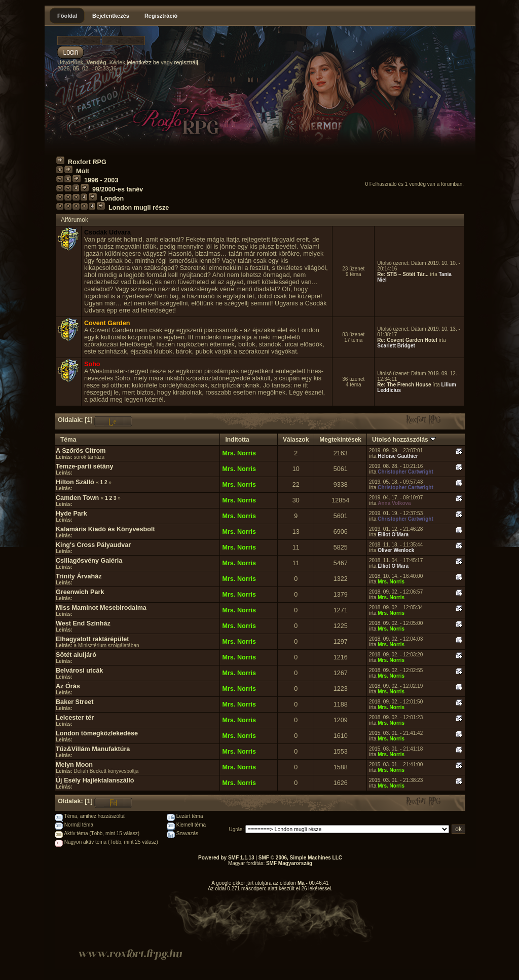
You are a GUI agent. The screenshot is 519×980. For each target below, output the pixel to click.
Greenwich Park (80, 592)
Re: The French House (404, 385)
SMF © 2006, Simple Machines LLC (300, 858)
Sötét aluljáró (76, 655)
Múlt (83, 171)
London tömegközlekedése (97, 733)
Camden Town (77, 498)
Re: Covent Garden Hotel (407, 340)
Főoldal (67, 16)
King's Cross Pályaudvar (93, 545)
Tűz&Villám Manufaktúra (93, 749)
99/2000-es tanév (118, 189)
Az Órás (68, 686)
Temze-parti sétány (84, 466)
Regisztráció (161, 16)
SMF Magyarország (289, 863)
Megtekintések (340, 440)
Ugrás (236, 829)
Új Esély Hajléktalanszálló (95, 780)
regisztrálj (186, 62)
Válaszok (296, 440)
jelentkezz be (143, 62)
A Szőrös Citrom (81, 451)
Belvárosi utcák (79, 671)
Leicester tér (75, 718)
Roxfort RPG (87, 162)
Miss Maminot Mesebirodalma (101, 608)
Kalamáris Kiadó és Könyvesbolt (105, 529)
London (112, 199)
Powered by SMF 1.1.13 (226, 858)
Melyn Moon (74, 765)
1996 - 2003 (101, 180)
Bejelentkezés (111, 16)
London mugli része (139, 208)
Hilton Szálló (75, 482)
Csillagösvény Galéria (89, 561)
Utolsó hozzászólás (404, 440)
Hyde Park (71, 514)
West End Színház (83, 623)
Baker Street (75, 702)
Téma (68, 440)
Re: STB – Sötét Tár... (403, 274)
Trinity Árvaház (79, 576)
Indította (237, 440)
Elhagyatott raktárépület (92, 639)
